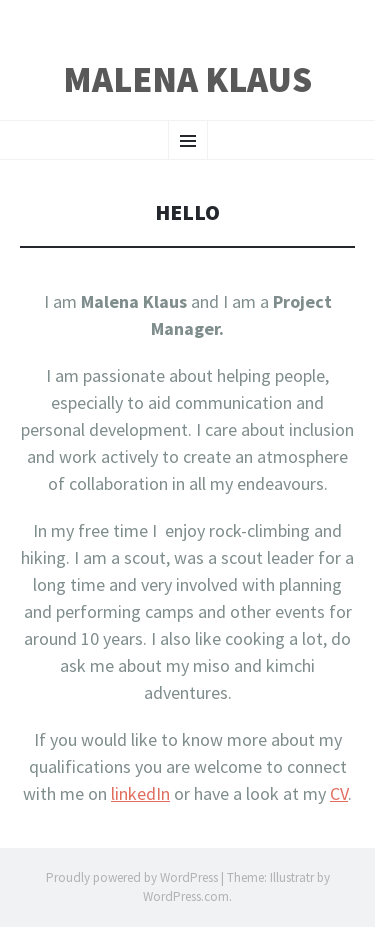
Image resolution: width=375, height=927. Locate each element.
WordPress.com (186, 896)
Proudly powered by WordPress (132, 877)
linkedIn (140, 793)
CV (339, 793)
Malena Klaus (187, 80)
